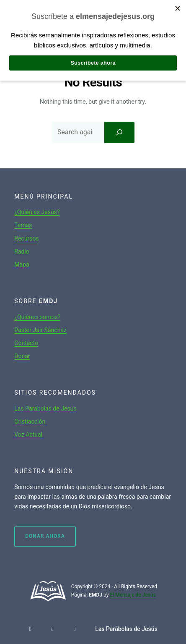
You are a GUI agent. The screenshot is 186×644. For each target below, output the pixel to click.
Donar (22, 356)
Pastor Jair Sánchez (40, 330)
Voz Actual (28, 435)
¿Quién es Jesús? (37, 212)
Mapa (22, 264)
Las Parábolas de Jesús (45, 408)
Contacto (26, 343)
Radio (22, 251)
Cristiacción (30, 421)
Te (17, 225)
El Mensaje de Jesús (133, 595)
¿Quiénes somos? (37, 317)
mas (26, 225)
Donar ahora (45, 536)
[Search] (119, 132)
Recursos (26, 238)
